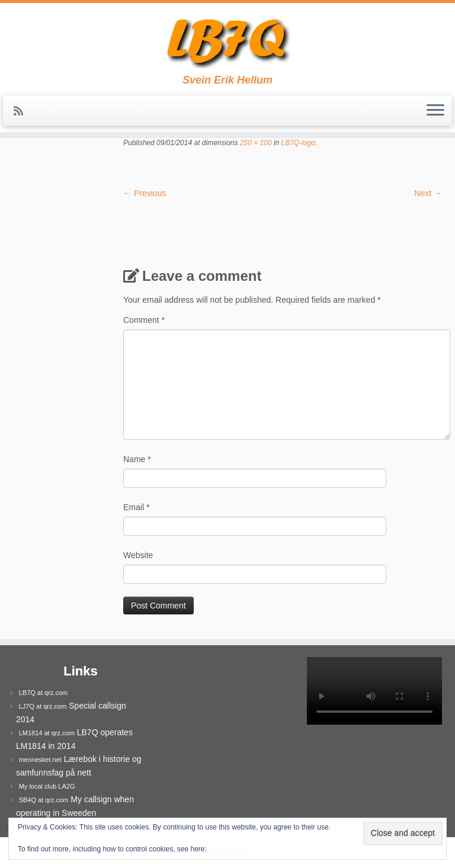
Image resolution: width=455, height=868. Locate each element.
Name (137, 459)
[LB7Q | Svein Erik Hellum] (227, 39)
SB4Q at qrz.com (44, 800)
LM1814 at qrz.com (47, 733)
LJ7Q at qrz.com (43, 706)
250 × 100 (255, 143)
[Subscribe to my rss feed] (22, 111)
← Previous (145, 193)
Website (138, 555)
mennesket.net (40, 760)
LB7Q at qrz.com (44, 693)
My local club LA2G (47, 786)
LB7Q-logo (297, 143)
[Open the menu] (435, 111)
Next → (428, 193)
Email (136, 507)
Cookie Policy (228, 849)
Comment (144, 320)
